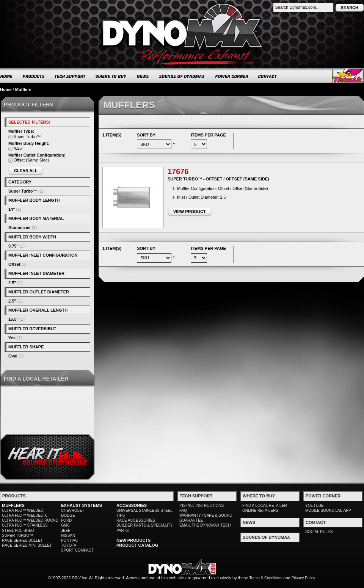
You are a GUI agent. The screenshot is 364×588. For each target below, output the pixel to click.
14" (12, 209)
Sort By (146, 135)
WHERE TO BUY (111, 76)
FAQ (183, 510)
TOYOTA (69, 545)
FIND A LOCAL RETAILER (265, 506)
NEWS (143, 76)
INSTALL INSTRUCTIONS (202, 506)
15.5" (13, 319)
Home (6, 89)
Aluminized (20, 227)
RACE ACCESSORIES (136, 520)
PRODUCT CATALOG (137, 545)
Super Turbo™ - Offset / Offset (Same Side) (218, 179)
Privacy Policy (303, 578)
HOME (6, 76)
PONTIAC (69, 540)
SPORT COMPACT (77, 550)
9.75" (13, 246)
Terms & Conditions (266, 578)
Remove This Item (10, 137)
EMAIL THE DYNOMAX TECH (205, 525)
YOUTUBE (314, 506)
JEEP (66, 531)
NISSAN (68, 535)
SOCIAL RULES (319, 532)
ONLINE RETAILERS (260, 510)
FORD (66, 520)
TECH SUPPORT (70, 76)
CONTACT (268, 76)
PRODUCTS (34, 76)
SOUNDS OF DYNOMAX (182, 76)
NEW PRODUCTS (133, 540)
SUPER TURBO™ (17, 535)
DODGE (68, 515)
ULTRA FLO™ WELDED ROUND (30, 520)
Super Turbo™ (23, 191)
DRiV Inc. (80, 578)
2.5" (12, 283)
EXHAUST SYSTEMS (82, 505)
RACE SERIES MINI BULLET (27, 545)
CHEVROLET (73, 510)
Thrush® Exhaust (348, 76)
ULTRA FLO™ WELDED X (24, 515)
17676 (178, 171)
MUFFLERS (13, 505)
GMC (65, 525)
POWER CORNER (232, 76)
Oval (13, 356)
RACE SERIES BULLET (22, 540)
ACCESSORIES (132, 505)
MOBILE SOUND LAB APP (328, 510)
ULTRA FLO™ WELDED (23, 510)
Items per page (208, 135)
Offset (14, 264)
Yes (12, 338)
